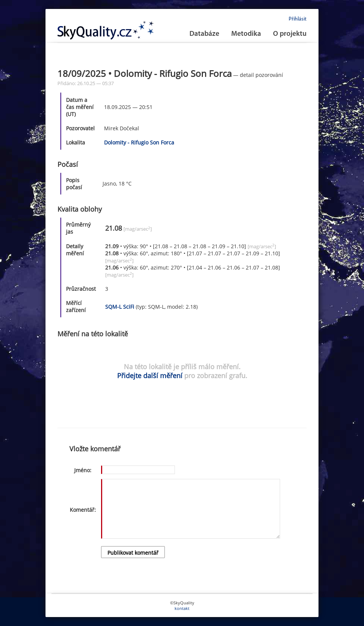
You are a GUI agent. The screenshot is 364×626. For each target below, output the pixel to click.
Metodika (246, 34)
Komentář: (83, 510)
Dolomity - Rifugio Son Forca (139, 142)
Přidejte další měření (150, 376)
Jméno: (83, 470)
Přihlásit (298, 19)
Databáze (204, 34)
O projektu (290, 34)
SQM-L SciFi (120, 307)
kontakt (182, 608)
